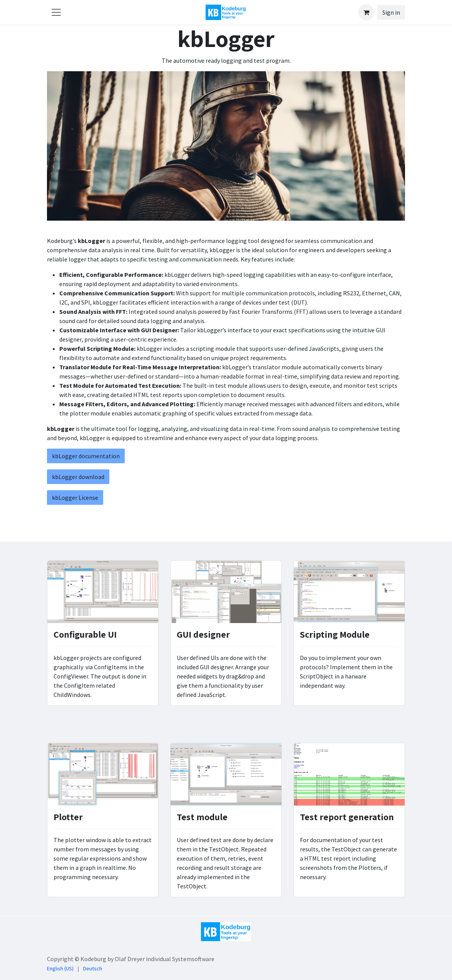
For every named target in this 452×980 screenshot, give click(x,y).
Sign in (391, 12)
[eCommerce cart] (366, 12)
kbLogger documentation (86, 456)
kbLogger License (75, 498)
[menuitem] (60, 969)
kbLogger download (78, 477)
